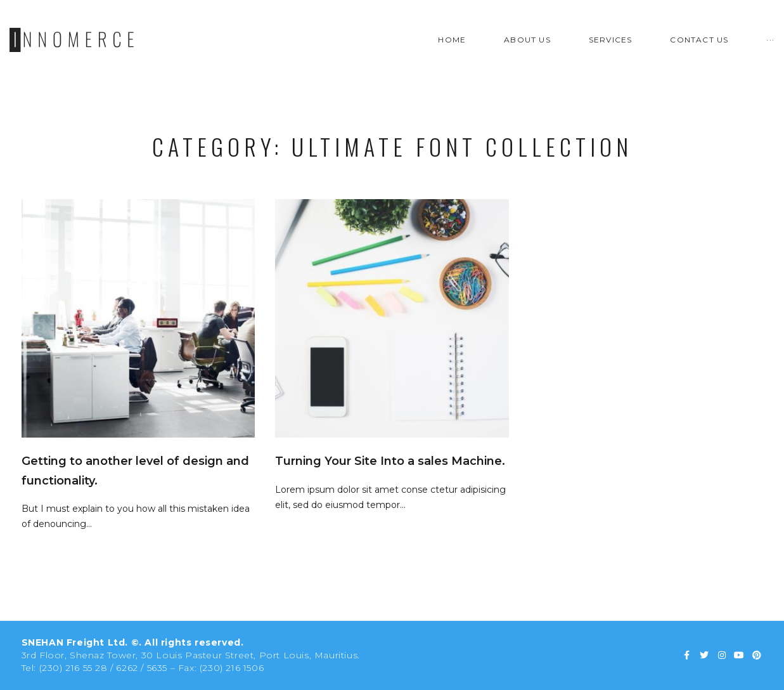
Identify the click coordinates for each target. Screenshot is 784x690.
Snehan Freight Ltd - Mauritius (392, 343)
